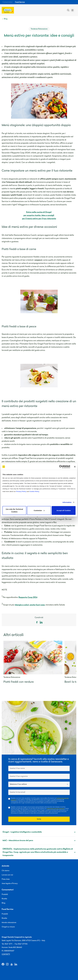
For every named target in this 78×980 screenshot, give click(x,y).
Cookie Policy (34, 491)
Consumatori (8, 2)
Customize (39, 510)
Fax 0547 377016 (21, 944)
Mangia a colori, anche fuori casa (30, 605)
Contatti (6, 954)
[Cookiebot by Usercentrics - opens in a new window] (61, 467)
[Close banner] (75, 467)
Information (67, 502)
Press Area (6, 879)
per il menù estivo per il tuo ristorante (39, 219)
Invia (39, 819)
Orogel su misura (8, 927)
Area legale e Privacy (10, 884)
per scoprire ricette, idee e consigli (39, 215)
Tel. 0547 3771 (7, 944)
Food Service (20, 2)
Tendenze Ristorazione (39, 29)
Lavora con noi (7, 875)
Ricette (4, 899)
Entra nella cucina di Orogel (39, 212)
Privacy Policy (21, 491)
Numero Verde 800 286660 (12, 947)
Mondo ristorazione (9, 923)
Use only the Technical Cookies (14, 510)
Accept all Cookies (64, 510)
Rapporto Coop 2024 (28, 597)
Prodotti (5, 894)
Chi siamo (6, 871)
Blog (4, 903)
